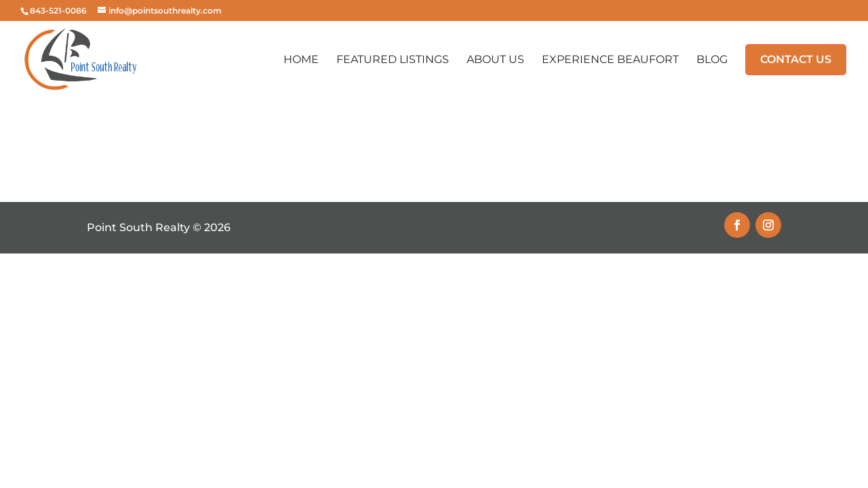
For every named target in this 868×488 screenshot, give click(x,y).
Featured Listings (393, 60)
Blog (712, 60)
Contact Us (796, 59)
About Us (495, 60)
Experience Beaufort (610, 60)
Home (301, 60)
